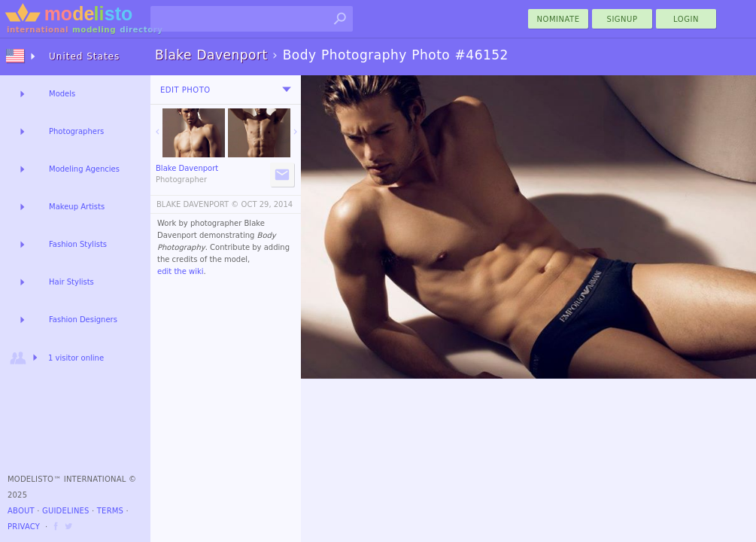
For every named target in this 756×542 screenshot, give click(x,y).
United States (84, 56)
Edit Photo (185, 90)
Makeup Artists (77, 207)
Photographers (76, 131)
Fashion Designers (83, 320)
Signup (622, 19)
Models (62, 94)
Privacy (24, 527)
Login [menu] (686, 19)
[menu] (287, 90)
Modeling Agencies (84, 169)
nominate (559, 19)
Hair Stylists (71, 282)
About (21, 511)
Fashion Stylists (78, 244)
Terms (110, 511)
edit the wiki (181, 271)
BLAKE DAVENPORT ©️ (197, 204)
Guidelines (66, 511)
